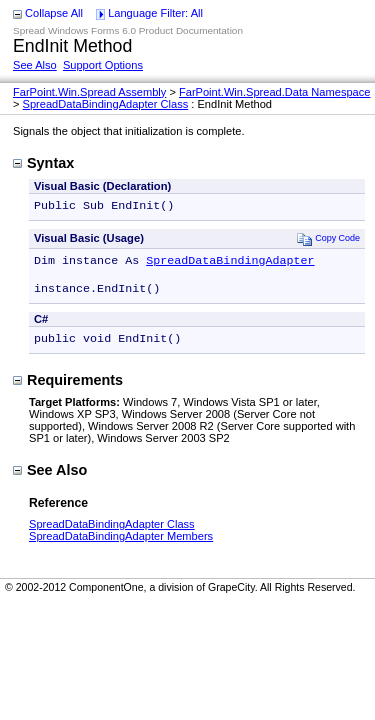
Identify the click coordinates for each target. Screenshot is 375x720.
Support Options (103, 65)
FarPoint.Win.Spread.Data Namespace (275, 92)
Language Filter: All (155, 13)
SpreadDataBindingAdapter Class (106, 104)
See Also (35, 65)
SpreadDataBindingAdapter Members (121, 546)
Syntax (43, 163)
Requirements (68, 390)
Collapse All (54, 13)
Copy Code (328, 240)
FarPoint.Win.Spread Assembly (89, 92)
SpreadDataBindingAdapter (230, 264)
